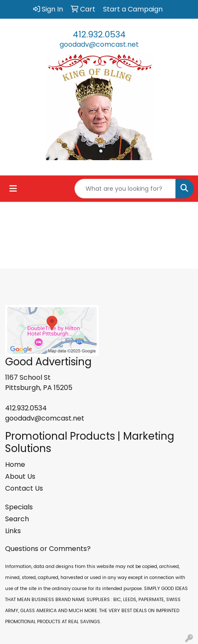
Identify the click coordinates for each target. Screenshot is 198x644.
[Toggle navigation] (13, 189)
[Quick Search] (125, 189)
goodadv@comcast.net (99, 44)
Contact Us (24, 488)
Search (17, 519)
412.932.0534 (99, 34)
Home (15, 465)
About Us (20, 476)
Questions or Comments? (48, 549)
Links (13, 531)
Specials (19, 507)
